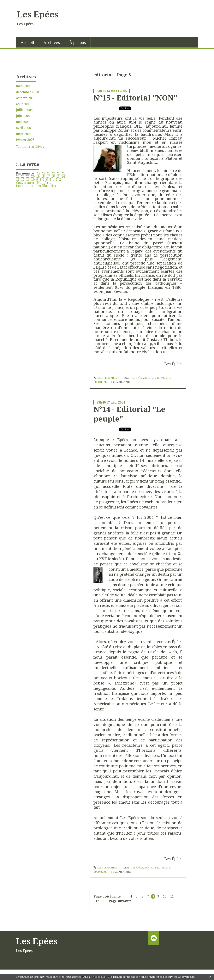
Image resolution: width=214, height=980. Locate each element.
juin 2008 (23, 116)
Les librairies (46, 186)
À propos (78, 43)
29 (39, 173)
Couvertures (26, 183)
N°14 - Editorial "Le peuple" (129, 414)
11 (28, 180)
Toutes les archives (30, 147)
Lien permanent (106, 378)
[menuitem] (27, 42)
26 (54, 173)
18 (43, 176)
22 (23, 176)
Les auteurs (25, 186)
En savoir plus (186, 977)
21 (28, 176)
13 (18, 180)
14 (63, 176)
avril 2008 (23, 128)
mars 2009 (24, 86)
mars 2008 (24, 134)
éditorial (100, 382)
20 (33, 176)
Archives (52, 43)
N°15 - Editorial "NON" (135, 98)
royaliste (164, 378)
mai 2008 (23, 122)
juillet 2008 (24, 110)
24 (64, 173)
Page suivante (120, 901)
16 (53, 176)
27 (49, 173)
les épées (137, 378)
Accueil (27, 43)
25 (59, 173)
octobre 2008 (26, 98)
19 (38, 176)
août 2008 (23, 104)
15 (58, 176)
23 (18, 176)
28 (44, 173)
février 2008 (25, 140)
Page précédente (107, 896)
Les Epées (38, 14)
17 (48, 176)
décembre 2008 (27, 92)
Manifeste (44, 183)
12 (23, 180)
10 (33, 180)
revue (148, 378)
